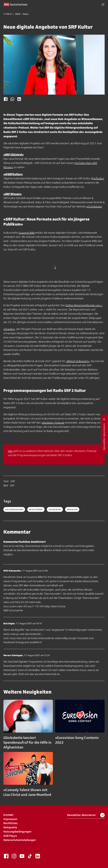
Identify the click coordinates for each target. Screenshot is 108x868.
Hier (10, 451)
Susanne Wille (27, 233)
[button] (103, 4)
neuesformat (36, 509)
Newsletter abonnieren (86, 815)
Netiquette (10, 827)
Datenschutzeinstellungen (20, 840)
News (26, 14)
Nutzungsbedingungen (17, 832)
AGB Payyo (10, 836)
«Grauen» (9, 329)
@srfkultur (97, 178)
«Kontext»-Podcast (53, 423)
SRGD (18, 14)
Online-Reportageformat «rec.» (84, 305)
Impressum (10, 819)
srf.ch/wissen (94, 206)
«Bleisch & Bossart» (78, 361)
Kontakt (8, 815)
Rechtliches (10, 823)
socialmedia (55, 509)
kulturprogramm (14, 509)
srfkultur (72, 509)
